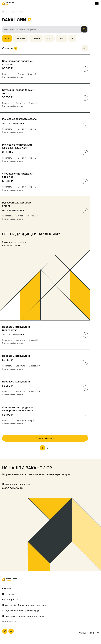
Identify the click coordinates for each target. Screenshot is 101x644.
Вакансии (7, 589)
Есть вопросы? (10, 600)
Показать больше (45, 438)
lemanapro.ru (9, 622)
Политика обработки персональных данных (25, 605)
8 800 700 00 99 (11, 245)
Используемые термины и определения (23, 616)
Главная (5, 12)
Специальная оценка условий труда (21, 611)
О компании (9, 594)
